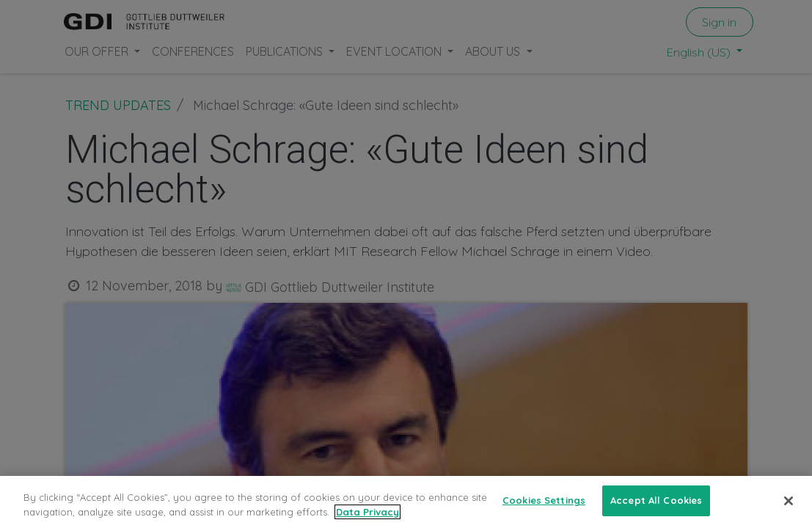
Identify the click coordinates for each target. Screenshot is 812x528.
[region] (406, 502)
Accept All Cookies (656, 500)
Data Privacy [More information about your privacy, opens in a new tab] (367, 512)
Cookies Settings (544, 500)
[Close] (789, 501)
